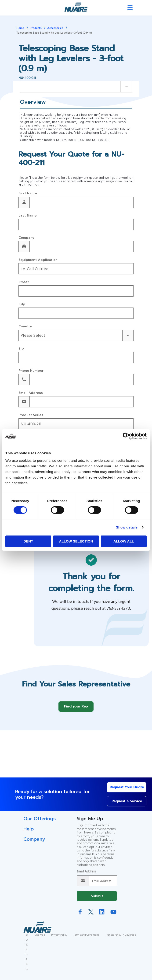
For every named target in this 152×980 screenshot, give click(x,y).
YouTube (113, 915)
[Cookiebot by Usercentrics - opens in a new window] (126, 436)
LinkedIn (102, 915)
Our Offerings (40, 822)
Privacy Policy (59, 938)
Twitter (91, 915)
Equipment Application (38, 260)
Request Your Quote (119, 791)
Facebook (80, 915)
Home (20, 28)
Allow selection (76, 541)
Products (36, 28)
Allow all (124, 541)
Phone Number (31, 371)
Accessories (55, 28)
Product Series (31, 415)
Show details (127, 527)
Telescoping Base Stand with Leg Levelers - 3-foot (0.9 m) (54, 33)
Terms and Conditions (86, 938)
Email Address (31, 393)
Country (25, 327)
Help (29, 832)
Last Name (27, 216)
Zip (21, 349)
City (22, 304)
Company (26, 238)
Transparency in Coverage (121, 938)
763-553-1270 (31, 185)
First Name (28, 194)
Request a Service (119, 805)
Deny (28, 541)
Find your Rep (76, 710)
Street (24, 282)
